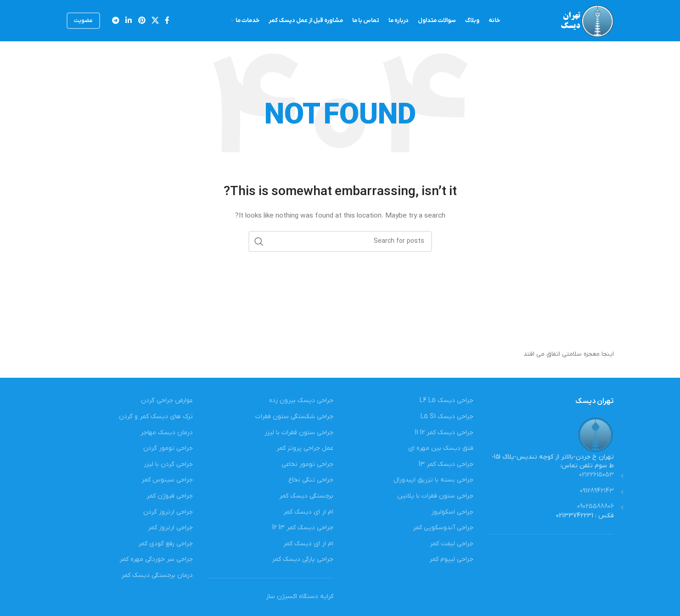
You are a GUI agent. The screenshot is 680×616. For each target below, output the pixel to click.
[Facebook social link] (167, 21)
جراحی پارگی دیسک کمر (303, 559)
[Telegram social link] (116, 21)
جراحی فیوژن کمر (170, 496)
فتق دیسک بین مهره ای (441, 448)
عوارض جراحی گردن (167, 400)
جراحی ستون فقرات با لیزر (299, 433)
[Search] (340, 241)
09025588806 (596, 507)
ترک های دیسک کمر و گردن (156, 417)
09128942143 (597, 491)
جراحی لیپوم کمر (451, 559)
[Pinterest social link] (142, 21)
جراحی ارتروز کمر (170, 528)
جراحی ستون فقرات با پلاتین (435, 496)
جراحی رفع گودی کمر (166, 544)
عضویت (83, 21)
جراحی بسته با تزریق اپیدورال (433, 480)
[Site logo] (586, 20)
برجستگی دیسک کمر (306, 496)
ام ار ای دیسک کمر (308, 512)
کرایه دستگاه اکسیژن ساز (300, 596)
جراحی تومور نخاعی (307, 464)
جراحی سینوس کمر (167, 480)
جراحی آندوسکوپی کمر (443, 528)
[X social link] (155, 21)
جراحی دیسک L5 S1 (447, 417)
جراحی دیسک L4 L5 (447, 400)
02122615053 (596, 475)
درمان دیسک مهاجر (167, 433)
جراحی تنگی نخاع (311, 480)
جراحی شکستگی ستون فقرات (294, 417)
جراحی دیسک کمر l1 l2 (444, 433)
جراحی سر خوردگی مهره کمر (156, 559)
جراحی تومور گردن (168, 448)
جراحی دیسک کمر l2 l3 (303, 528)
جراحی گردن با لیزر (168, 464)
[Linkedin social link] (129, 21)
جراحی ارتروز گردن (168, 512)
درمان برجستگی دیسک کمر (157, 575)
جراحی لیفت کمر (452, 544)
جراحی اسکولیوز (452, 512)
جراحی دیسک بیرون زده (301, 400)
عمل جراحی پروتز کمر (305, 448)
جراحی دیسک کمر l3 (446, 464)
